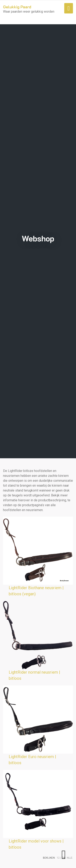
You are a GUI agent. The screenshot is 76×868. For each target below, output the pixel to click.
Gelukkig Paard (17, 7)
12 (58, 858)
